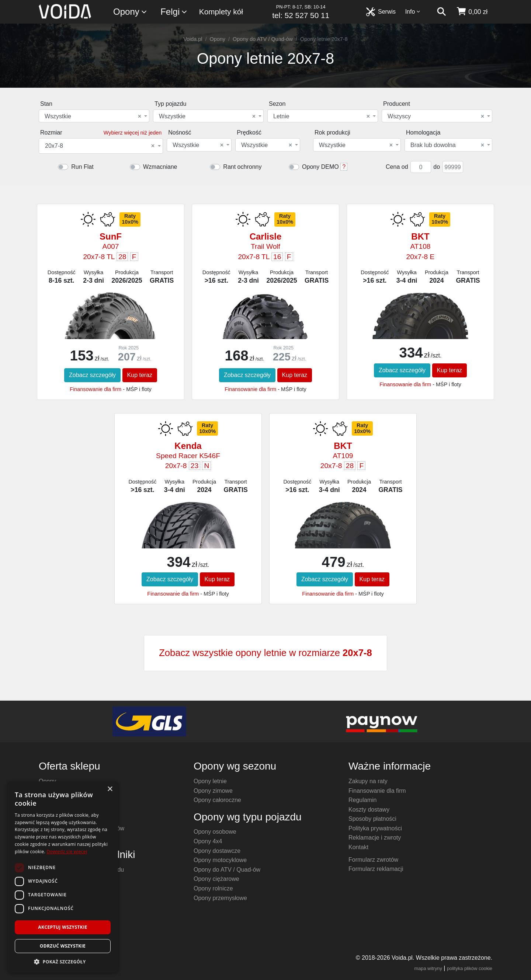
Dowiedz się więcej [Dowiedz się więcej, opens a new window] (67, 852)
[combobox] (94, 116)
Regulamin (362, 800)
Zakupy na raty (368, 781)
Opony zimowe (213, 791)
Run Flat (82, 167)
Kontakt (358, 847)
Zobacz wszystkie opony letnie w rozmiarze (265, 653)
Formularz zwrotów (373, 860)
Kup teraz (140, 375)
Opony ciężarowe (216, 879)
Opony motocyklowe (220, 860)
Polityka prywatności (375, 828)
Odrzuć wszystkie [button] (63, 946)
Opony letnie (210, 781)
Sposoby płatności (372, 819)
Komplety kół (221, 12)
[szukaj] (441, 12)
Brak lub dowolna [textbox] (447, 145)
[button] (63, 962)
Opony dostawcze (217, 851)
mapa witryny (428, 968)
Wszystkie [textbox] (93, 116)
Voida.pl (193, 39)
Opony (130, 12)
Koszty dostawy (369, 810)
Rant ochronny (242, 167)
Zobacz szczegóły (92, 375)
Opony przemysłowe (220, 898)
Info (413, 12)
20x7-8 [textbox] (100, 146)
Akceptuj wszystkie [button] (63, 927)
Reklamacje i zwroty (375, 838)
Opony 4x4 (208, 841)
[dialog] (63, 877)
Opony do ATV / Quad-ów (263, 39)
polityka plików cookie (470, 968)
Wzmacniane (160, 167)
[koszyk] (472, 12)
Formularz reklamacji (376, 869)
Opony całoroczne (217, 800)
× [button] (110, 789)
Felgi (174, 12)
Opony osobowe (215, 832)
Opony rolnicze (213, 888)
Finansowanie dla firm (96, 389)
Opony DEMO (320, 167)
